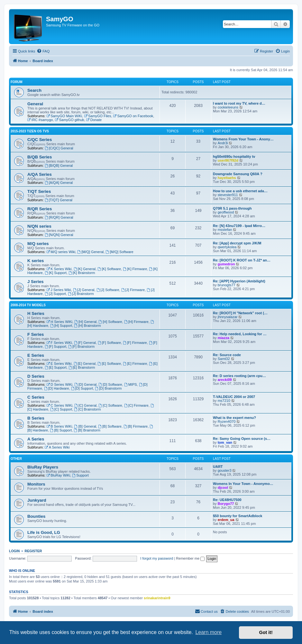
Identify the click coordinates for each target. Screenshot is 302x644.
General (35, 104)
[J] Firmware (133, 290)
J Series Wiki (59, 290)
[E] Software (109, 364)
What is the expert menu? (234, 418)
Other (16, 459)
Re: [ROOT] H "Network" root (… (240, 313)
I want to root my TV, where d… (239, 103)
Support (80, 475)
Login (14, 551)
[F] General (85, 343)
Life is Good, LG (44, 532)
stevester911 (228, 195)
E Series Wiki (59, 364)
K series (36, 261)
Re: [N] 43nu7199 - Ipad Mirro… (239, 226)
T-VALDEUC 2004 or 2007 (234, 397)
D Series (36, 376)
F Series (36, 334)
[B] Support (61, 430)
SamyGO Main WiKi (64, 116)
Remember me (190, 558)
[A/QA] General (59, 183)
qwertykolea (227, 247)
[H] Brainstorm (88, 326)
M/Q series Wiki (61, 252)
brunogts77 (227, 285)
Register (33, 551)
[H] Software (110, 322)
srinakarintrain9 (157, 598)
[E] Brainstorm (82, 367)
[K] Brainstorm (82, 273)
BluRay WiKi (58, 475)
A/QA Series (40, 174)
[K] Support (56, 273)
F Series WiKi (59, 343)
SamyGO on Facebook (133, 116)
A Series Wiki (57, 447)
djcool (223, 488)
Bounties (36, 516)
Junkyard (37, 500)
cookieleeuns (228, 107)
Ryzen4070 (227, 421)
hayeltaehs (227, 178)
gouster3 (225, 470)
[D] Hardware (57, 388)
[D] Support (82, 388)
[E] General (85, 364)
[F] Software (109, 343)
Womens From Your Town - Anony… (243, 139)
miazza (224, 338)
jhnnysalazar (228, 317)
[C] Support (61, 409)
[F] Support (55, 346)
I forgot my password (157, 558)
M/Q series (38, 244)
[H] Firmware (136, 322)
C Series (36, 397)
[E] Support (56, 367)
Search (34, 90)
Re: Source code (227, 355)
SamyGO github (70, 120)
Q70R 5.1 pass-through (232, 208)
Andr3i (223, 143)
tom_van (225, 442)
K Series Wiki (59, 269)
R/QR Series (40, 209)
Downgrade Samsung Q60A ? (238, 174)
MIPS (131, 384)
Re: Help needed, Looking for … (240, 334)
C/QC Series (40, 140)
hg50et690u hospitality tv (234, 156)
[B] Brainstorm (87, 430)
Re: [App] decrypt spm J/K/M (237, 243)
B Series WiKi (59, 426)
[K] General (85, 269)
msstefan (225, 230)
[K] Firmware (135, 269)
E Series (36, 355)
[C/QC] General (59, 148)
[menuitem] (43, 51)
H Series (36, 313)
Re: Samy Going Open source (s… (242, 439)
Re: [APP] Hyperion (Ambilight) (239, 281)
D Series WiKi (59, 384)
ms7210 (224, 401)
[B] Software (110, 426)
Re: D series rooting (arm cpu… (239, 376)
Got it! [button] (266, 632)
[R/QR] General (59, 217)
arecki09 (225, 380)
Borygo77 (226, 504)
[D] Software (110, 384)
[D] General (85, 384)
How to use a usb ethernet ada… (240, 191)
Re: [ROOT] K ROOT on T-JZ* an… (242, 260)
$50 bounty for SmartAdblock (238, 516)
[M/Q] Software (119, 252)
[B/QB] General (59, 166)
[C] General (85, 405)
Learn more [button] (208, 632)
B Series (36, 418)
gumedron (226, 264)
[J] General (84, 290)
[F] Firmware (135, 343)
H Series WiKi (59, 322)
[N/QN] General (59, 235)
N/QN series (39, 226)
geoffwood (226, 212)
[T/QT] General (59, 200)
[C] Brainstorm (88, 409)
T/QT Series (39, 191)
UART (218, 467)
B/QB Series (40, 157)
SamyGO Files (97, 116)
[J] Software (108, 290)
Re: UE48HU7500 (227, 500)
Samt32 (224, 359)
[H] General (85, 322)
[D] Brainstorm (108, 388)
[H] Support (61, 326)
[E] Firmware (135, 364)
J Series (36, 282)
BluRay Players (43, 467)
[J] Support (55, 294)
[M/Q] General (90, 252)
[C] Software (110, 405)
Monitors (36, 484)
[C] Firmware (136, 405)
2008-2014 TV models (28, 305)
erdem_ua (226, 520)
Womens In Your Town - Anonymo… (243, 484)
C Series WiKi (59, 405)
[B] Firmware (136, 426)
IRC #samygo (40, 120)
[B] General (85, 426)
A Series (36, 439)
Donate (94, 120)
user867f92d (228, 160)
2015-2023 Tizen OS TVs (30, 131)
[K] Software (109, 269)
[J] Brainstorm (81, 294)
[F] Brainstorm (81, 346)
